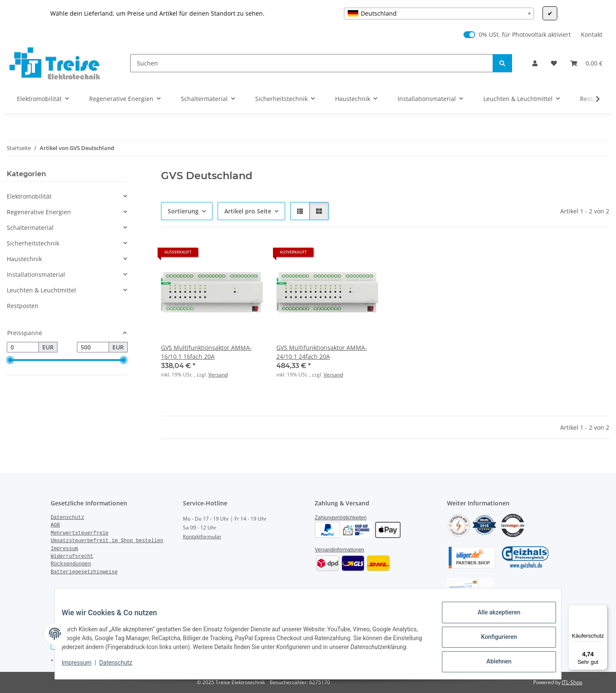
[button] (535, 63)
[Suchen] (312, 63)
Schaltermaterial (30, 228)
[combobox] (439, 14)
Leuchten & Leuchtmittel (41, 290)
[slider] (10, 360)
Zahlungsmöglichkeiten (341, 518)
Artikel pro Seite (248, 211)
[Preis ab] (23, 347)
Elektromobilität (29, 196)
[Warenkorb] (586, 63)
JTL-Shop (572, 682)
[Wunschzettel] (554, 63)
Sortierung (183, 211)
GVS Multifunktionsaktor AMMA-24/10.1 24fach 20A (322, 352)
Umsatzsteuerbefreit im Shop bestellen (107, 541)
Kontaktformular (202, 536)
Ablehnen (492, 660)
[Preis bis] (93, 347)
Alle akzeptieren (492, 616)
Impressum (83, 668)
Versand (218, 375)
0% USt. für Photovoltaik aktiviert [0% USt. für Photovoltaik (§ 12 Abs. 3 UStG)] (525, 34)
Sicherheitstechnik (33, 243)
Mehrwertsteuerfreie (80, 533)
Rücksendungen (71, 564)
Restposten (23, 306)
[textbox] (439, 14)
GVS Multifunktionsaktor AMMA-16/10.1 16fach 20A (206, 352)
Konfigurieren (492, 638)
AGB (55, 525)
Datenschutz (123, 668)
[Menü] (602, 610)
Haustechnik (24, 259)
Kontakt (592, 34)
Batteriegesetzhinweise (84, 572)
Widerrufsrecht (72, 557)
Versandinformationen (339, 550)
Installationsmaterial (36, 274)
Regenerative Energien (39, 212)
